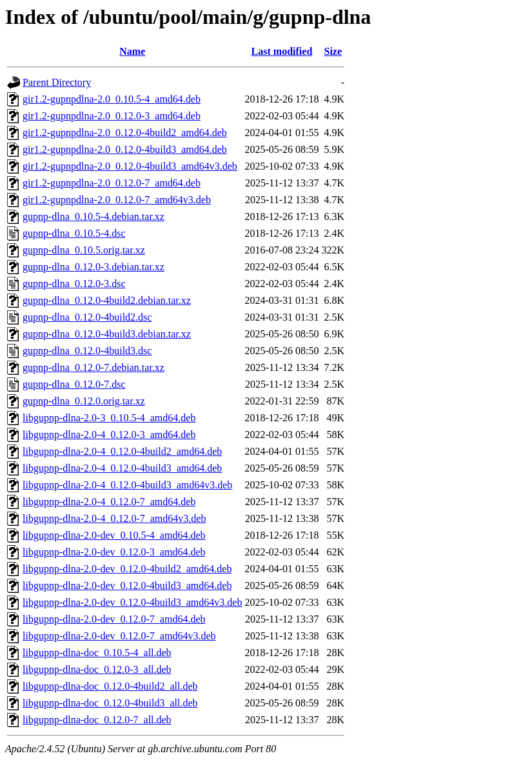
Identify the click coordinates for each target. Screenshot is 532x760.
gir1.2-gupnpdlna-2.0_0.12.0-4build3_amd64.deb (125, 149)
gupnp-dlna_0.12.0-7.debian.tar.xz (94, 367)
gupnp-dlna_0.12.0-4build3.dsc (87, 351)
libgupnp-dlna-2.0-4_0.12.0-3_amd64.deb (109, 435)
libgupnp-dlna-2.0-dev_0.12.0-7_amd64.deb (114, 619)
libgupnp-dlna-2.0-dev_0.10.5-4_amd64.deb (114, 535)
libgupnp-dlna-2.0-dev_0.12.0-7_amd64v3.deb (119, 636)
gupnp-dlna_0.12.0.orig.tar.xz (84, 401)
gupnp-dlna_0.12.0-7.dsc (74, 384)
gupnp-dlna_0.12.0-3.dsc (74, 284)
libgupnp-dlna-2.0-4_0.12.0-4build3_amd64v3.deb (127, 485)
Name (132, 51)
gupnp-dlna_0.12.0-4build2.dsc (87, 317)
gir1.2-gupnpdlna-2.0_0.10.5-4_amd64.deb (112, 99)
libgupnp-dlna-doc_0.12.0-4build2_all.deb (110, 686)
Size (333, 51)
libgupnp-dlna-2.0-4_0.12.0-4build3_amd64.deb (122, 468)
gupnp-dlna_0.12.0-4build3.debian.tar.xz (107, 334)
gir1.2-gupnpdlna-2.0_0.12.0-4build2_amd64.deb (125, 133)
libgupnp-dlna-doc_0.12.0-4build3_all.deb (110, 703)
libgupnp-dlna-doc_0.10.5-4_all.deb (97, 653)
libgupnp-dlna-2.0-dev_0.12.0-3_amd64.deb (114, 552)
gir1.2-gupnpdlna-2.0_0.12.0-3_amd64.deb (112, 116)
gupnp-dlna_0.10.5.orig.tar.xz (84, 250)
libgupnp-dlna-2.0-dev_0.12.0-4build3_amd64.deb (127, 585)
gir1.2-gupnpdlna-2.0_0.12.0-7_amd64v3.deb (117, 200)
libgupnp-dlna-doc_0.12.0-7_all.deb (97, 720)
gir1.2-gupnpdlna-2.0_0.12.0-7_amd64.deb (112, 183)
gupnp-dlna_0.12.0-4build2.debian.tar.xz (107, 300)
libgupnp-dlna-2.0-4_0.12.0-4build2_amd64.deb (122, 451)
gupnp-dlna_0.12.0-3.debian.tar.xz (94, 267)
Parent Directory (57, 82)
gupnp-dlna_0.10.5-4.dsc (74, 233)
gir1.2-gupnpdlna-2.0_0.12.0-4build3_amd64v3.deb (130, 166)
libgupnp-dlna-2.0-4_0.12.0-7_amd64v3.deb (114, 518)
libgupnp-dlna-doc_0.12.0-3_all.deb (97, 669)
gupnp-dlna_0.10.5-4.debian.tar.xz (94, 216)
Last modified (282, 51)
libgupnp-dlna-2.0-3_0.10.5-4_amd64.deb (109, 418)
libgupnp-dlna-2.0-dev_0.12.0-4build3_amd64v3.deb (132, 602)
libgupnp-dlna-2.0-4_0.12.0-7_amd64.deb (109, 502)
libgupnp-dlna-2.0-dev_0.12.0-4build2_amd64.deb (127, 569)
